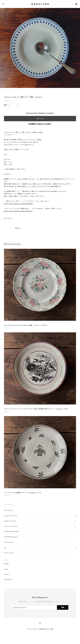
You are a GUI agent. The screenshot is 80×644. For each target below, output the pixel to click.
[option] (40, 48)
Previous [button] (2, 48)
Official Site (8, 580)
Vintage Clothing (10, 521)
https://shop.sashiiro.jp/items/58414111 (18, 211)
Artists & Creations (11, 526)
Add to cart (40, 119)
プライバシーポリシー (33, 629)
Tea (5, 548)
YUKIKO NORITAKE (11, 532)
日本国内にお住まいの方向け (40, 124)
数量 (6, 105)
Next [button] (78, 48)
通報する (18, 228)
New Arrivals (9, 510)
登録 (63, 607)
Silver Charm (9, 542)
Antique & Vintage (11, 516)
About (6, 569)
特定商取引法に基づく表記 (46, 629)
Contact (7, 574)
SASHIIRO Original (11, 537)
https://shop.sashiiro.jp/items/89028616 (18, 204)
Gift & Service (9, 553)
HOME (6, 564)
